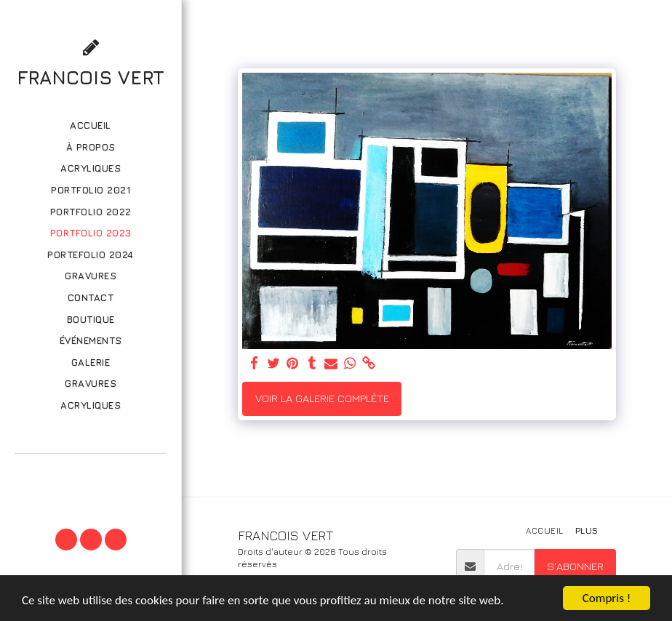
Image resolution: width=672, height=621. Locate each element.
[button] (90, 473)
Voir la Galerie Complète (322, 398)
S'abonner (575, 566)
